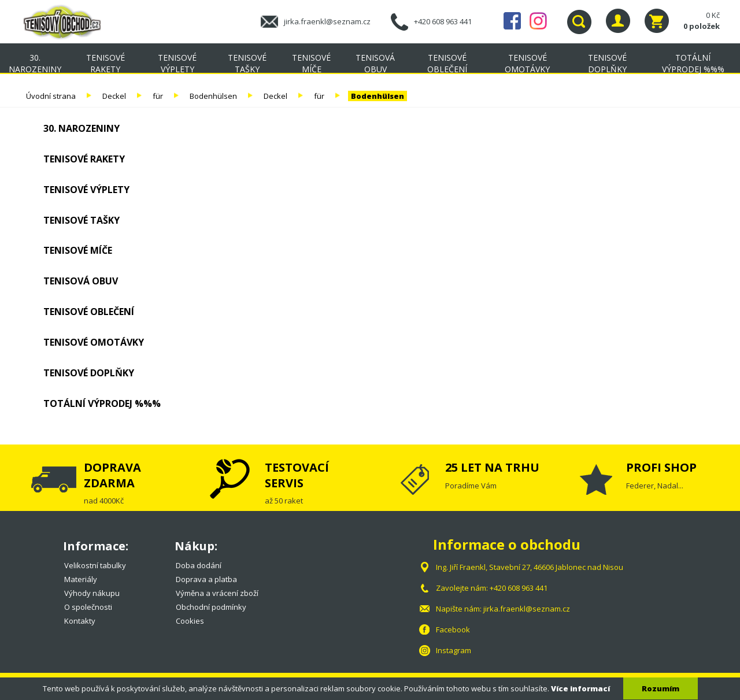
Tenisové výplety (177, 63)
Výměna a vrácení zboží (217, 593)
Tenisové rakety (106, 63)
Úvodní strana (51, 96)
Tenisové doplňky (607, 63)
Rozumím (661, 688)
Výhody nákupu (92, 593)
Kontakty (80, 621)
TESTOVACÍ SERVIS (297, 475)
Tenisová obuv (375, 63)
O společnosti (88, 607)
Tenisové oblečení (447, 63)
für (158, 96)
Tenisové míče (311, 63)
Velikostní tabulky (95, 565)
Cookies (190, 621)
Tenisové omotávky (527, 63)
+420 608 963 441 (443, 21)
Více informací (580, 688)
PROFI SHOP (661, 467)
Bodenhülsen (213, 96)
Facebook (512, 21)
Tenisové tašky (247, 63)
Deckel (114, 96)
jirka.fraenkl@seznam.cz (327, 21)
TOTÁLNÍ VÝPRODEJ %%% (693, 63)
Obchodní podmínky (211, 607)
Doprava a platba (206, 579)
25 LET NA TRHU (492, 467)
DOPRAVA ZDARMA (112, 475)
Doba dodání (199, 565)
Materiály (81, 579)
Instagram (538, 21)
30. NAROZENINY (35, 63)
